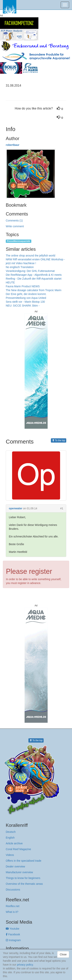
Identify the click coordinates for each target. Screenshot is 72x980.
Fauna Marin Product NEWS (23, 286)
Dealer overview (15, 866)
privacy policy (25, 965)
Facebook (13, 934)
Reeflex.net (13, 906)
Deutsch (11, 832)
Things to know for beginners (23, 878)
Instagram (13, 940)
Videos (10, 855)
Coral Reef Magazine (18, 849)
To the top (59, 440)
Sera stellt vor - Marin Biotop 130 (25, 302)
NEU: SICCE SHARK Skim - (23, 306)
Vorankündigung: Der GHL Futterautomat (30, 271)
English (10, 838)
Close (63, 954)
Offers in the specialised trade (24, 861)
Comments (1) (14, 221)
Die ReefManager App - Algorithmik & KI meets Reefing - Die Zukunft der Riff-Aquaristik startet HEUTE (34, 279)
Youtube (13, 929)
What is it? (12, 912)
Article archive (14, 843)
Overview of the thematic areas (24, 884)
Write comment (15, 226)
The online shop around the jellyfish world (31, 256)
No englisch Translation (20, 267)
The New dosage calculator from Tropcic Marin (34, 290)
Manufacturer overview (19, 872)
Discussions (13, 890)
